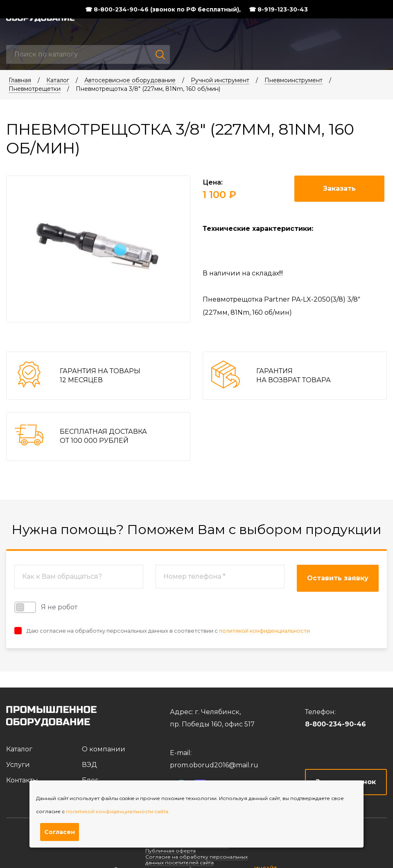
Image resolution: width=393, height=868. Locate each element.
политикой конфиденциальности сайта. (118, 811)
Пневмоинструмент (294, 80)
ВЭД (89, 765)
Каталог (58, 80)
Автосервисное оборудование (130, 80)
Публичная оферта (171, 851)
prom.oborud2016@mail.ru (214, 765)
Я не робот (46, 607)
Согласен (60, 832)
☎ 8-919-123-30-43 (278, 9)
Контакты (22, 780)
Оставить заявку (338, 578)
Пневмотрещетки (35, 89)
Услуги (18, 765)
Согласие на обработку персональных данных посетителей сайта (196, 860)
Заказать (339, 188)
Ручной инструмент (220, 80)
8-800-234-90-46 (335, 724)
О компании (104, 749)
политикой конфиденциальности (264, 631)
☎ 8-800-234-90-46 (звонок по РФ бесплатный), (163, 9)
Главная (20, 80)
